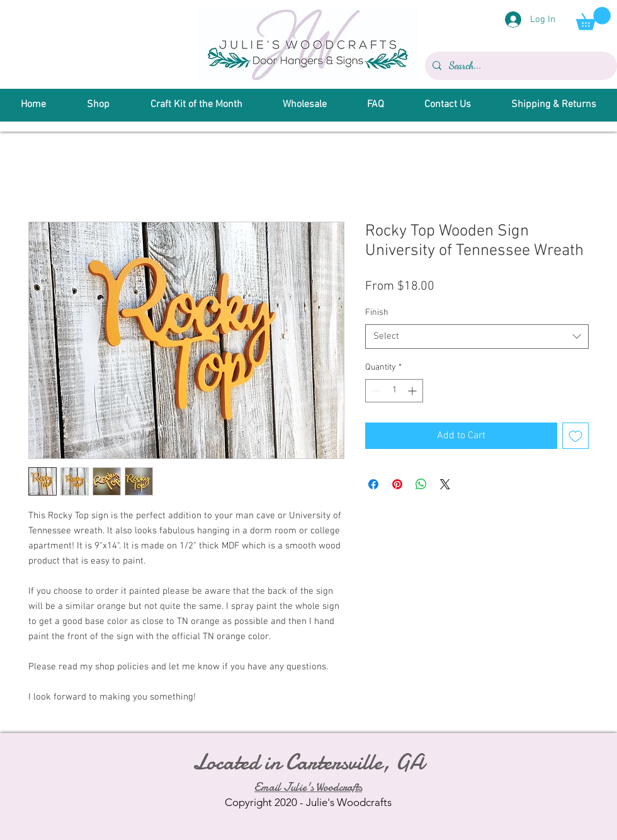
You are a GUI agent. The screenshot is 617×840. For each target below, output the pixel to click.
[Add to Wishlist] (575, 436)
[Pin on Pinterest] (397, 484)
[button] (593, 19)
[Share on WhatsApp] (421, 484)
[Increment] (413, 391)
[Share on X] (445, 484)
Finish (377, 313)
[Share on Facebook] (373, 484)
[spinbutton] (394, 391)
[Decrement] (375, 391)
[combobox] (477, 337)
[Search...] (520, 66)
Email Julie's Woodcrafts (308, 787)
